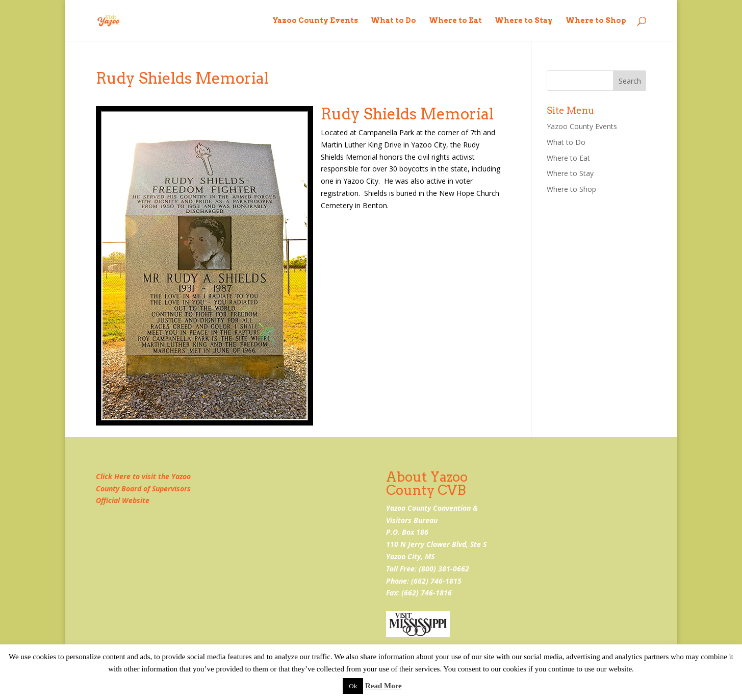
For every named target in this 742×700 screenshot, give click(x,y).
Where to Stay (524, 21)
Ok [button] (353, 686)
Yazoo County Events (315, 21)
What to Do (393, 21)
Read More (383, 686)
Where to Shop (596, 21)
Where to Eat (455, 21)
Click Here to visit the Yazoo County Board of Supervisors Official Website (143, 489)
